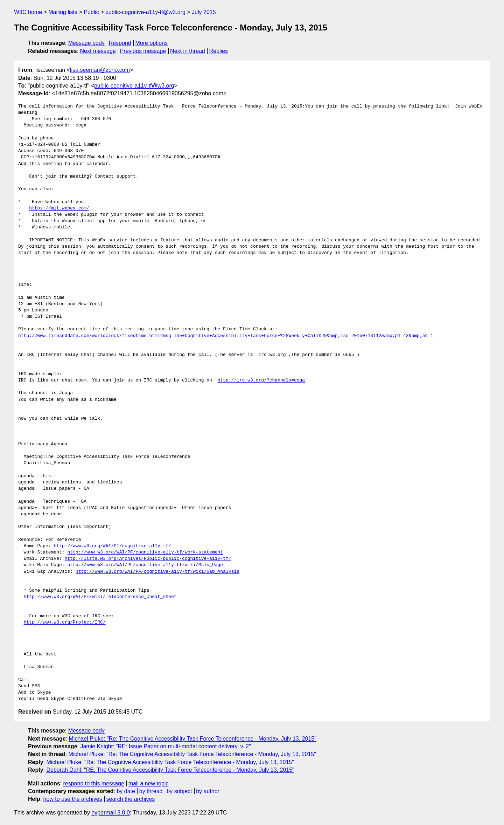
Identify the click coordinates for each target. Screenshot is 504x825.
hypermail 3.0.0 (110, 813)
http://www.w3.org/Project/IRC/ (65, 623)
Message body (86, 43)
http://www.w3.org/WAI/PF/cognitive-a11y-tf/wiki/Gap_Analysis (157, 572)
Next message (98, 51)
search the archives (131, 799)
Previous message (143, 51)
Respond (120, 43)
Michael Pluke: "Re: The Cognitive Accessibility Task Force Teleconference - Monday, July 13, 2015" (193, 739)
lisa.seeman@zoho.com (100, 70)
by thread (151, 791)
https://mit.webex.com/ (59, 208)
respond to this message (93, 783)
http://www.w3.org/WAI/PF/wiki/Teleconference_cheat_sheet (100, 597)
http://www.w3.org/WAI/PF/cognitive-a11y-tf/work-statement (145, 552)
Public (91, 12)
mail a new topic (149, 783)
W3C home (28, 12)
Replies (219, 51)
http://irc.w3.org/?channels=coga (261, 380)
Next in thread (188, 51)
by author (208, 791)
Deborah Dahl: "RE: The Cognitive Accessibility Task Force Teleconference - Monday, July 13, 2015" (170, 770)
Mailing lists (63, 12)
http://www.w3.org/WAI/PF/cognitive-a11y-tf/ (112, 546)
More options (152, 43)
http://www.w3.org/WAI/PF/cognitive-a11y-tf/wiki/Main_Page (145, 565)
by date (126, 791)
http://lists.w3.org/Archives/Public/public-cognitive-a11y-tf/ (148, 559)
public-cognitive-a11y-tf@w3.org (145, 12)
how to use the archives (73, 799)
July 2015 (204, 12)
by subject (179, 791)
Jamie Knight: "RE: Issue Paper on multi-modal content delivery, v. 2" (165, 746)
